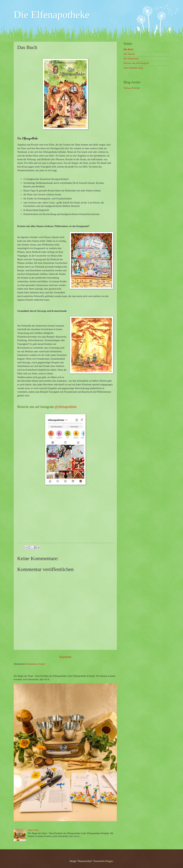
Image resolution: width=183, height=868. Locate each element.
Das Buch (128, 49)
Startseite (65, 657)
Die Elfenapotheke (52, 15)
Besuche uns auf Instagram (136, 63)
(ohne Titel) (33, 830)
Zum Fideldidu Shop (133, 68)
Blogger (109, 861)
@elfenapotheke (66, 407)
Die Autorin (129, 54)
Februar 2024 (130, 88)
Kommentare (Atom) (35, 664)
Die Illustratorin (131, 59)
